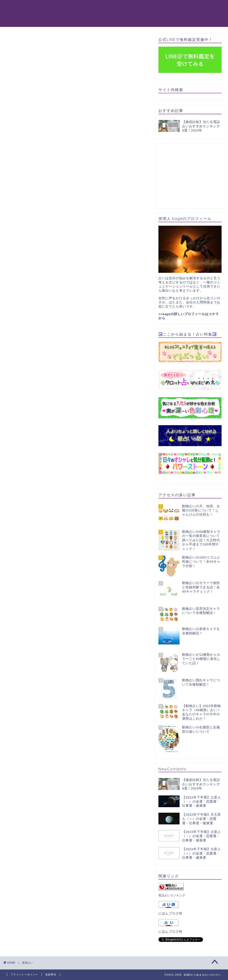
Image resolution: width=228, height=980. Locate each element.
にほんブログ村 (170, 913)
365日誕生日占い (55, 16)
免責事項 (51, 974)
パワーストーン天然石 (173, 7)
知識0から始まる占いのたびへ (19, 13)
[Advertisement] (193, 175)
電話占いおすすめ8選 (79, 7)
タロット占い (119, 7)
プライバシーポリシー (24, 974)
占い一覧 (83, 16)
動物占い (48, 7)
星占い (142, 7)
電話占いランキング (172, 895)
